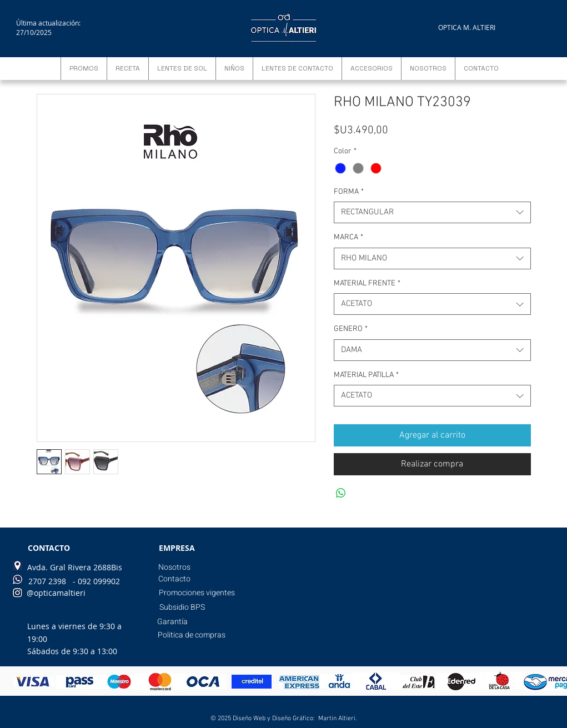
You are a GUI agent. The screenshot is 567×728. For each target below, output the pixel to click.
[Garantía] (172, 622)
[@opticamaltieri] (56, 593)
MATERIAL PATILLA (366, 375)
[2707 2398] (47, 581)
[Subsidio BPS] (182, 607)
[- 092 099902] (96, 581)
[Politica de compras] (192, 635)
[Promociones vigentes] (197, 593)
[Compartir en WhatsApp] (341, 493)
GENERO (351, 329)
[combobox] (432, 212)
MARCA (348, 237)
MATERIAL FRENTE (367, 283)
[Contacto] (175, 579)
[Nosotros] (175, 568)
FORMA (349, 192)
